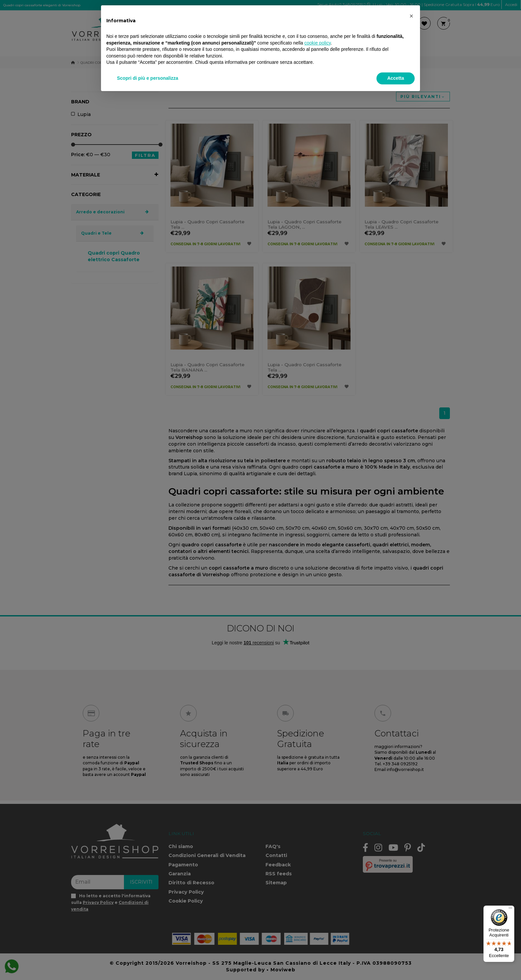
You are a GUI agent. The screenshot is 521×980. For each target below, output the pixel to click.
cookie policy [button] (317, 43)
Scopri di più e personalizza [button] (148, 78)
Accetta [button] (396, 78)
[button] (411, 16)
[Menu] (510, 910)
